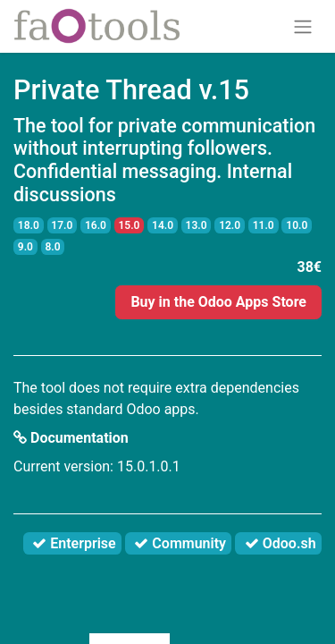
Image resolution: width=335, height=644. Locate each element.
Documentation (71, 438)
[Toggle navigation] (303, 26)
